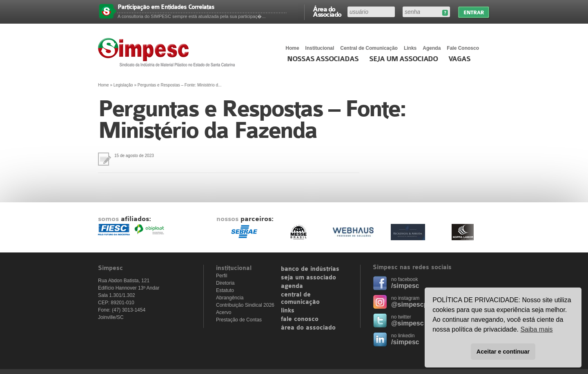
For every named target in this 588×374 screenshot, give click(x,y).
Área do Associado (327, 11)
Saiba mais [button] (536, 329)
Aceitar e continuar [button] (503, 352)
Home (292, 48)
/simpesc (405, 286)
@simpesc (408, 323)
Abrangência (230, 298)
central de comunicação (300, 299)
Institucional (320, 48)
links (288, 311)
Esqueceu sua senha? (445, 13)
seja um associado (308, 278)
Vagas (459, 59)
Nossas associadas (323, 59)
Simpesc (168, 52)
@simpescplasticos (422, 304)
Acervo (224, 312)
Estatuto (225, 290)
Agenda (432, 48)
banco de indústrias (310, 269)
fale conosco (300, 319)
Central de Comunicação (369, 48)
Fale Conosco (463, 48)
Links (410, 48)
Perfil (222, 276)
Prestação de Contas (239, 320)
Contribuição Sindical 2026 (245, 305)
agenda (292, 286)
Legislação (123, 85)
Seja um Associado (404, 59)
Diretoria (225, 283)
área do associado (308, 328)
